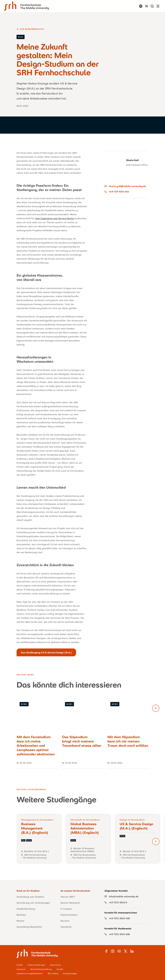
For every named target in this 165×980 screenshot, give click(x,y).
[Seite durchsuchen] (152, 6)
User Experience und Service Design (55, 218)
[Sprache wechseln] (141, 6)
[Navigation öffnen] (158, 6)
